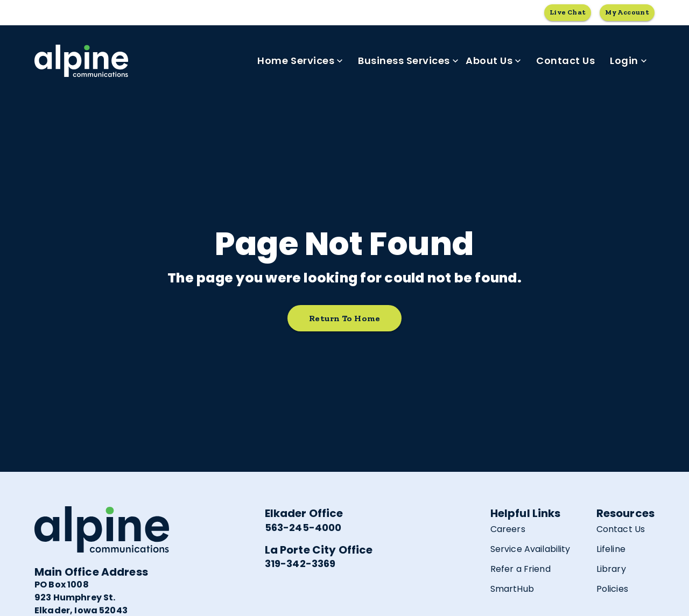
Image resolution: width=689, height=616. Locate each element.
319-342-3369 (300, 564)
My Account (627, 13)
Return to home (344, 318)
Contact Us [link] (565, 61)
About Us (493, 61)
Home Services (300, 61)
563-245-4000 (303, 528)
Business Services (408, 61)
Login (628, 61)
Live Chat (568, 13)
